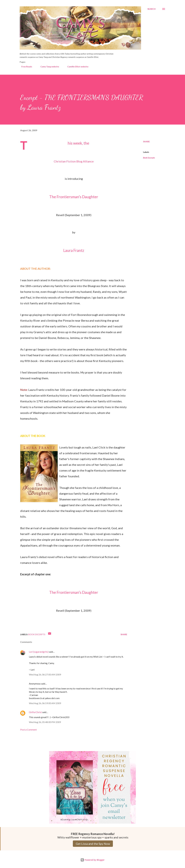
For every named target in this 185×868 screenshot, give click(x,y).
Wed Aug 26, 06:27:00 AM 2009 (45, 674)
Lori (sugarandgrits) (39, 652)
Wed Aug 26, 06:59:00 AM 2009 (45, 703)
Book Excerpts (149, 158)
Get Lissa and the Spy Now (93, 844)
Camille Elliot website (76, 67)
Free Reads (25, 67)
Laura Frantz (74, 250)
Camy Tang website (48, 67)
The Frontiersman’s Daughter (74, 197)
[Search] (151, 9)
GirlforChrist (35, 712)
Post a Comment (28, 730)
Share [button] (146, 141)
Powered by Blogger (92, 860)
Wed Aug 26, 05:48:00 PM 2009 (45, 722)
